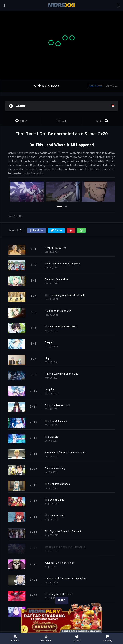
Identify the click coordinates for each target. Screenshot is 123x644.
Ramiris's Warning (55, 468)
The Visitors (52, 437)
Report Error (96, 86)
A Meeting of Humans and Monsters (65, 453)
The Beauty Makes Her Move (61, 327)
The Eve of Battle (55, 500)
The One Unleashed (56, 421)
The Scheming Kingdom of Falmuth (65, 295)
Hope (48, 358)
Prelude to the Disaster (58, 311)
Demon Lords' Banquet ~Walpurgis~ (65, 579)
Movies (15, 639)
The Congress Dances (57, 484)
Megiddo (50, 390)
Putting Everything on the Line (62, 374)
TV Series (46, 639)
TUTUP (62, 600)
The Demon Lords (55, 516)
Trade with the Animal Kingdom (62, 264)
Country (108, 639)
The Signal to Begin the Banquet (63, 531)
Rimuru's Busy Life (55, 248)
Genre (77, 639)
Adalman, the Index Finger (59, 563)
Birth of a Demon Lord (58, 405)
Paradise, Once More (57, 279)
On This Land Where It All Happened (65, 547)
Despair (49, 342)
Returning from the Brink (59, 594)
